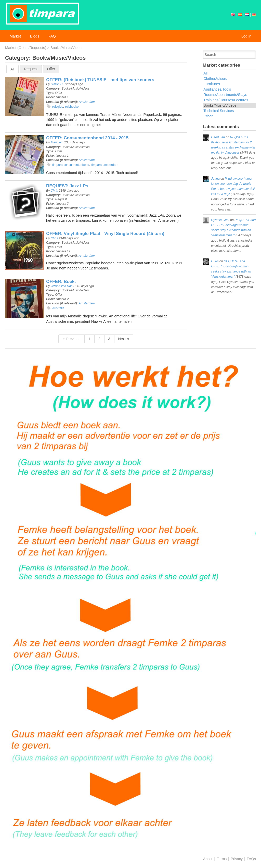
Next (122, 339)
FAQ (52, 36)
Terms (222, 859)
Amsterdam (87, 102)
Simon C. (57, 84)
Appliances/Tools (217, 89)
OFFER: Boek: (61, 281)
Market (15, 36)
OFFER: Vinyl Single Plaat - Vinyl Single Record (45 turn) (105, 233)
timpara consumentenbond (71, 165)
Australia (58, 308)
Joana (215, 179)
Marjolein (57, 142)
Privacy (237, 859)
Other (208, 116)
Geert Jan (218, 137)
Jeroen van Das (62, 286)
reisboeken (73, 107)
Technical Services (219, 111)
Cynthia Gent (220, 220)
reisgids (58, 107)
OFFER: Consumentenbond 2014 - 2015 (87, 138)
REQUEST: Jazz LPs (67, 186)
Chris (54, 191)
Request (31, 69)
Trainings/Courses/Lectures (226, 100)
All (12, 69)
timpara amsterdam (105, 165)
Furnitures (212, 84)
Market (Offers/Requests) (26, 48)
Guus (215, 261)
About (208, 859)
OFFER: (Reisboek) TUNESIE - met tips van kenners (100, 80)
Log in (246, 36)
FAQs (251, 859)
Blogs (35, 36)
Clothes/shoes (215, 79)
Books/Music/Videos (67, 48)
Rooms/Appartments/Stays (225, 95)
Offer (51, 69)
